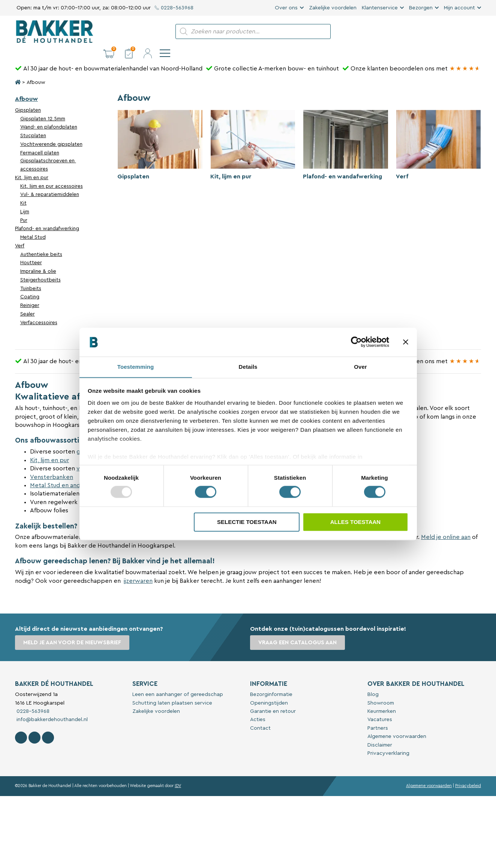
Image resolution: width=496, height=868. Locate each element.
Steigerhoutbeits (40, 267)
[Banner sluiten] (406, 342)
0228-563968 (174, 8)
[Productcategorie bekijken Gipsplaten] (160, 134)
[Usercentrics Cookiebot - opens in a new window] (356, 342)
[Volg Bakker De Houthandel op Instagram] (34, 725)
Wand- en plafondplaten (49, 114)
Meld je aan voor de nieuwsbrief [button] (73, 630)
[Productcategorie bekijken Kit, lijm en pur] (253, 134)
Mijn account (459, 8)
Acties (258, 707)
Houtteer (31, 250)
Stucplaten (33, 123)
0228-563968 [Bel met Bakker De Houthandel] (32, 699)
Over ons (286, 8)
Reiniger (30, 293)
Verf (20, 233)
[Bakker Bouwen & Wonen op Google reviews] (465, 56)
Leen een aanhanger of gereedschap (178, 682)
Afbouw (26, 86)
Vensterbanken (52, 464)
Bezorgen (421, 8)
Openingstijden (269, 690)
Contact (260, 715)
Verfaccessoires (39, 310)
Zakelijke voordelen (333, 8)
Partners (378, 715)
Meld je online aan (446, 524)
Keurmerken (382, 699)
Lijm (25, 199)
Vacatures (380, 707)
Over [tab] (360, 367)
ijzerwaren (138, 568)
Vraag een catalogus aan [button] (298, 630)
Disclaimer (380, 732)
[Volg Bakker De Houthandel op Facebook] (21, 725)
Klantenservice (380, 8)
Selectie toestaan (247, 522)
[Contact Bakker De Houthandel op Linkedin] (48, 725)
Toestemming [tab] (136, 367)
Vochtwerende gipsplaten (51, 132)
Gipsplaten (28, 97)
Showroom (381, 690)
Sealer (28, 301)
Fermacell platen (40, 140)
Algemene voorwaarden (397, 724)
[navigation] (476, 31)
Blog (373, 682)
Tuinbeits (31, 276)
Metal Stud (33, 224)
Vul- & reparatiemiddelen (50, 182)
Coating (30, 284)
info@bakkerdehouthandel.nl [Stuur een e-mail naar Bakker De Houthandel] (51, 707)
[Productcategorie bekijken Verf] (438, 134)
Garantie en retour (273, 699)
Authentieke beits (41, 242)
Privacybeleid (468, 773)
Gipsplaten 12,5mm (43, 106)
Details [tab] (248, 367)
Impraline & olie (38, 259)
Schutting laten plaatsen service (172, 690)
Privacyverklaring (388, 741)
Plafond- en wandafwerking (47, 216)
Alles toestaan (355, 522)
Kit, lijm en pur (32, 165)
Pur (24, 208)
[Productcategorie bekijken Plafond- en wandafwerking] (345, 134)
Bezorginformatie (271, 682)
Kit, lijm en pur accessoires (52, 174)
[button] (420, 31)
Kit (23, 190)
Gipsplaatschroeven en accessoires (48, 152)
